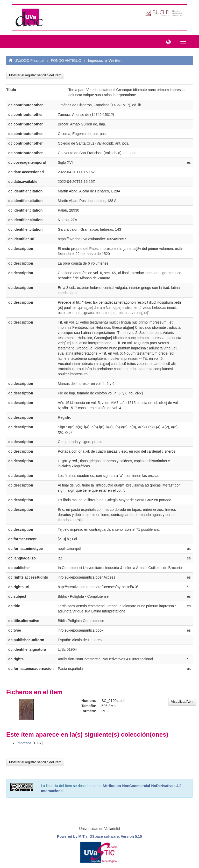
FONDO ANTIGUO (66, 61)
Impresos (95, 61)
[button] (167, 41)
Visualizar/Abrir (182, 702)
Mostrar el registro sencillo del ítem (35, 75)
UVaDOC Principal (29, 61)
